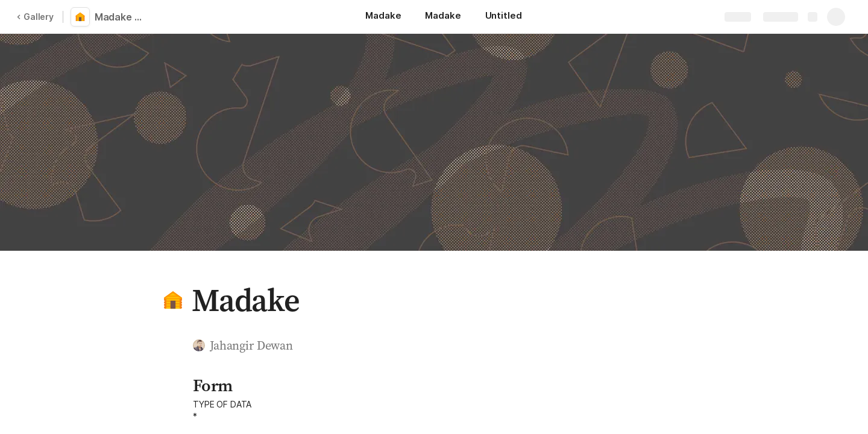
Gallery (35, 17)
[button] (173, 300)
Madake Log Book (122, 17)
